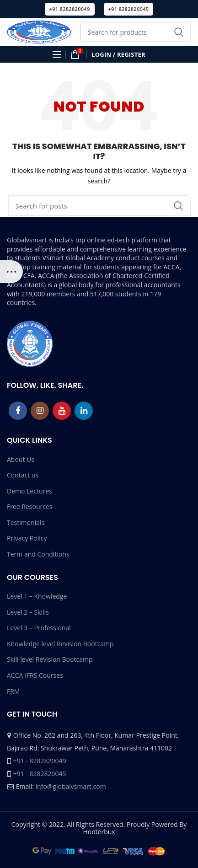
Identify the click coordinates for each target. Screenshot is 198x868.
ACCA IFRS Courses (35, 675)
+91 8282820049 (70, 9)
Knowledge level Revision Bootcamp (60, 644)
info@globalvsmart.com (71, 786)
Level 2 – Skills (28, 612)
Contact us (23, 475)
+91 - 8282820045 (40, 774)
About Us (21, 459)
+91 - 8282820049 (40, 761)
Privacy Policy (27, 538)
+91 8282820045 (129, 9)
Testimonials (26, 522)
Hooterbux (99, 832)
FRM (13, 691)
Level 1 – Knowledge (37, 596)
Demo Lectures (29, 491)
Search (179, 32)
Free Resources (29, 506)
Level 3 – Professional (39, 628)
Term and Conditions (38, 554)
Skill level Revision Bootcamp (50, 659)
